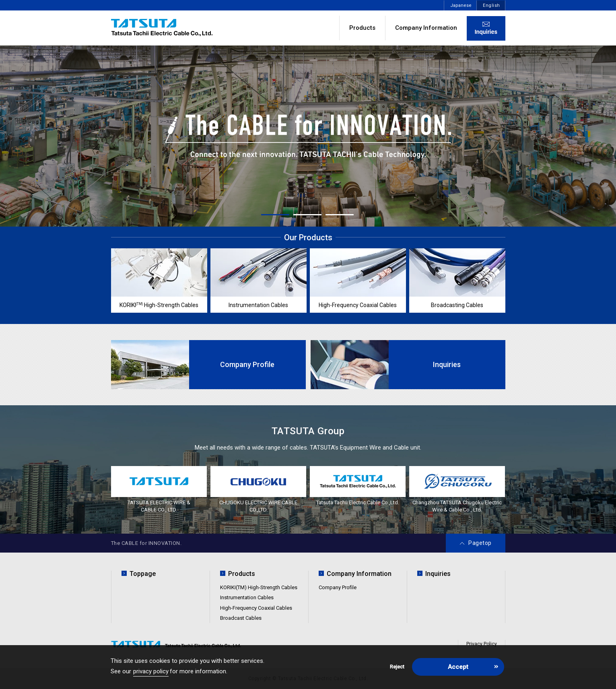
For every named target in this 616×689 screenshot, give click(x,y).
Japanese (461, 5)
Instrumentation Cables (247, 597)
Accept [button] (458, 667)
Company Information (426, 28)
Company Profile (338, 587)
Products (362, 28)
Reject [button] (397, 667)
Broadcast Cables (241, 618)
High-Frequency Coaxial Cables (256, 608)
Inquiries (438, 574)
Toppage (143, 574)
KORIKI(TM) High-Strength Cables (259, 587)
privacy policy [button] (151, 671)
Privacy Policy (482, 644)
